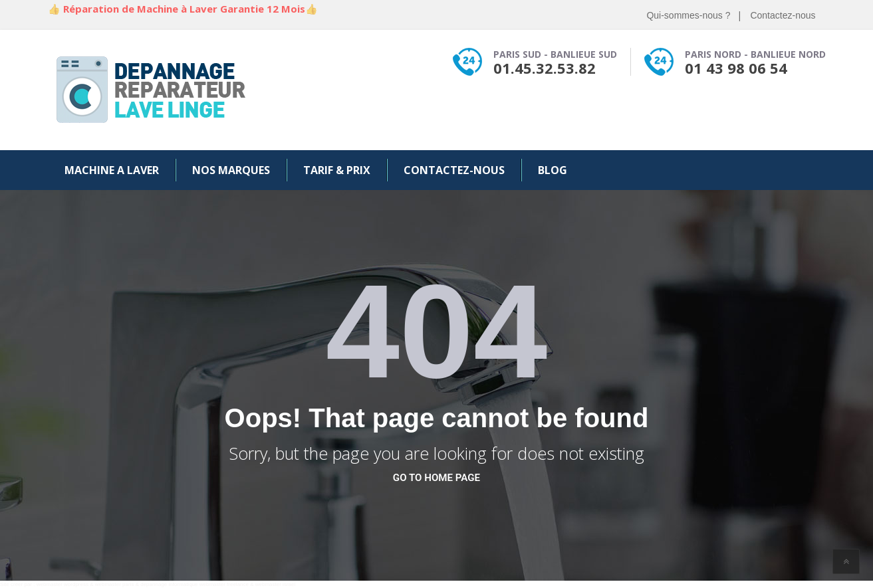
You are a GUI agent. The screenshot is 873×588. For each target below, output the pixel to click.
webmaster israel (275, 584)
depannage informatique (169, 584)
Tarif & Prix (337, 170)
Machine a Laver (112, 170)
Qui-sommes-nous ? (688, 15)
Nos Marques (231, 170)
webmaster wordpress (62, 584)
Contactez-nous (783, 15)
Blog (553, 170)
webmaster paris (115, 584)
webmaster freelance (224, 584)
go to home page (436, 478)
